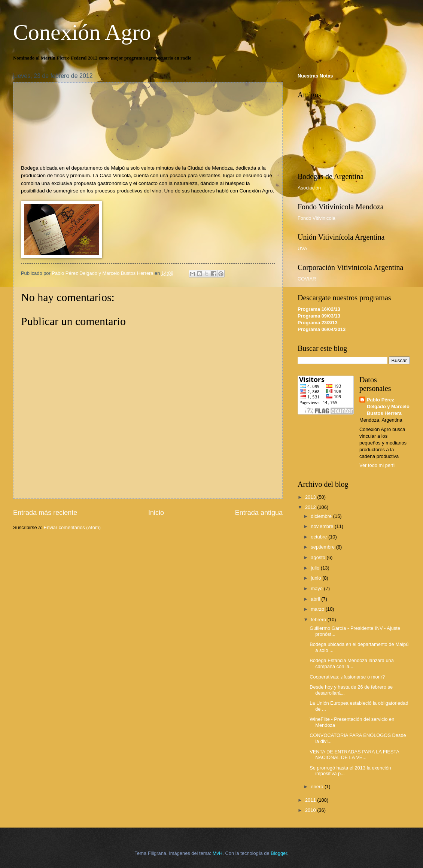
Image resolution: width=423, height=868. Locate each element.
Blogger (279, 853)
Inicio (156, 513)
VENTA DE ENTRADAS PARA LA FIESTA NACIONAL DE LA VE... (354, 755)
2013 (311, 497)
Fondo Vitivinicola (317, 218)
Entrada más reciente (45, 513)
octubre (319, 537)
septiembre (323, 547)
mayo (317, 588)
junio (317, 578)
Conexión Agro (82, 32)
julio (316, 568)
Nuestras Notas (315, 76)
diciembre (322, 516)
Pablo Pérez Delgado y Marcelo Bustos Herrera (388, 406)
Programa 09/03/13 (319, 316)
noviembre (323, 526)
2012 (311, 507)
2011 (311, 800)
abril (316, 599)
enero (318, 787)
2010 (311, 810)
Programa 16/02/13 (319, 309)
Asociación (309, 188)
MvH (217, 853)
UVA (302, 248)
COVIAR (307, 279)
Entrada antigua (259, 513)
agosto (319, 557)
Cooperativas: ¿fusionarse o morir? (347, 677)
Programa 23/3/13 (318, 323)
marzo (318, 609)
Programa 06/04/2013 (322, 329)
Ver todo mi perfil (378, 465)
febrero (319, 620)
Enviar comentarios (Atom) (72, 527)
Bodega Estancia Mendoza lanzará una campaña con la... (352, 663)
